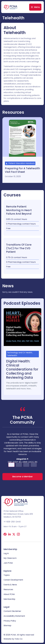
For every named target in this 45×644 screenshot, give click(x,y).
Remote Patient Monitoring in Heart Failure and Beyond (19, 210)
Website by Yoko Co (13, 639)
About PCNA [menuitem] (9, 594)
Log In (6, 553)
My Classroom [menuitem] (10, 558)
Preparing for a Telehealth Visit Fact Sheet (22, 170)
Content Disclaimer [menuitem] (12, 611)
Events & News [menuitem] (10, 585)
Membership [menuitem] (9, 599)
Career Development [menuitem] (13, 580)
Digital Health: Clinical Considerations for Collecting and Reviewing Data (22, 369)
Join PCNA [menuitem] (8, 563)
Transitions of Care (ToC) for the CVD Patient (19, 248)
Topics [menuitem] (7, 575)
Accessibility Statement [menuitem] (14, 616)
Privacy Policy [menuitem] (10, 621)
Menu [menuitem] (37, 7)
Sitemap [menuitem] (7, 625)
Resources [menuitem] (8, 589)
